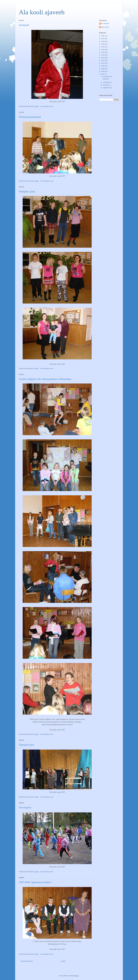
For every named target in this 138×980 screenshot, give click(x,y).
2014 (103, 55)
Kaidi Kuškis (105, 27)
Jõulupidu (24, 25)
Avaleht (63, 961)
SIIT (63, 101)
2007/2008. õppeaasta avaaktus (35, 882)
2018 (103, 44)
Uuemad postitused (27, 961)
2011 (103, 63)
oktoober (106, 85)
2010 (103, 66)
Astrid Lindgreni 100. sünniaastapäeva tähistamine (45, 379)
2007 (103, 74)
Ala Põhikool (105, 24)
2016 (103, 50)
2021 (103, 36)
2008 (103, 71)
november (106, 82)
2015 (103, 52)
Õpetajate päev (27, 745)
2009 (103, 69)
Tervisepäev (25, 807)
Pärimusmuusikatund (30, 117)
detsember (107, 76)
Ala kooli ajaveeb (42, 12)
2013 (103, 58)
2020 (103, 39)
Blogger (76, 976)
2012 (103, 60)
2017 (103, 47)
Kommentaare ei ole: (47, 106)
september (107, 88)
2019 (103, 41)
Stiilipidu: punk (27, 191)
